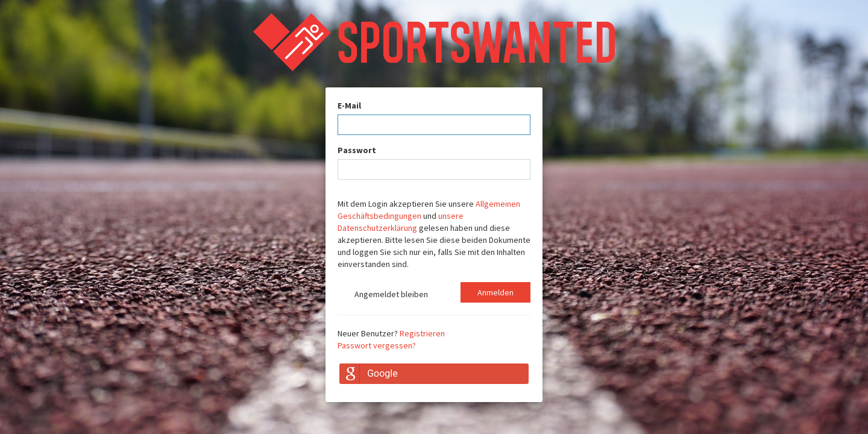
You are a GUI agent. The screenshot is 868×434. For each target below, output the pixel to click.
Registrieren (422, 333)
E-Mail (349, 105)
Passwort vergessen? (377, 345)
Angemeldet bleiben (383, 295)
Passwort (357, 150)
